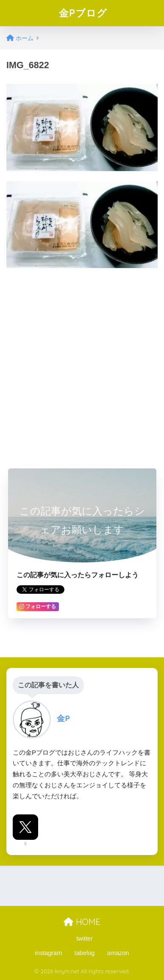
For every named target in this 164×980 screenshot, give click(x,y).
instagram (49, 953)
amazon (118, 953)
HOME (82, 922)
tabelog (85, 953)
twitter (85, 938)
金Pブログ (83, 13)
